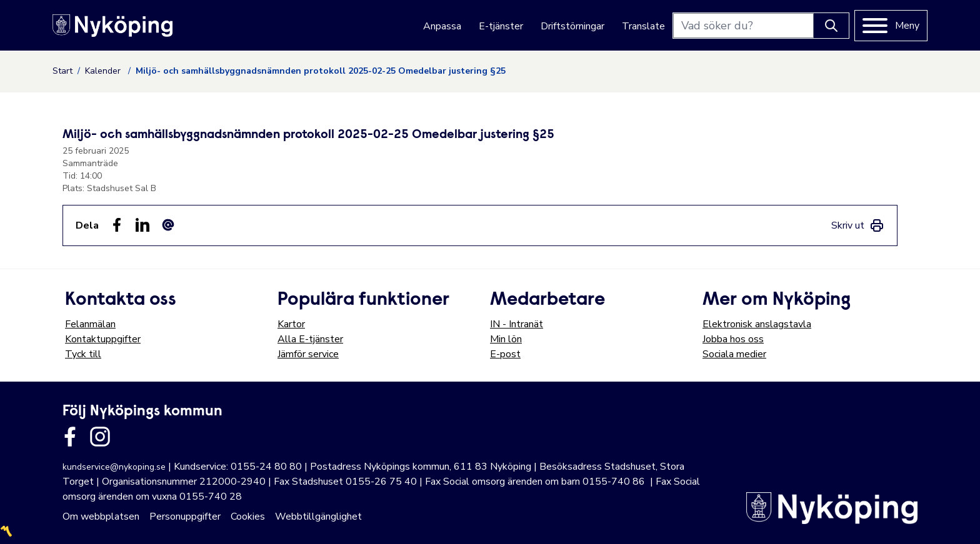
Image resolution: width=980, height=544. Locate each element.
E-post (505, 354)
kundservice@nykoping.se (114, 467)
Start (62, 71)
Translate (643, 26)
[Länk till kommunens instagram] (100, 437)
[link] (858, 225)
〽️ (6, 532)
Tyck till (83, 354)
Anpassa (442, 26)
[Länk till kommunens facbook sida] (70, 437)
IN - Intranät (517, 324)
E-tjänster (501, 26)
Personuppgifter (185, 517)
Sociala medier (734, 354)
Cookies (248, 517)
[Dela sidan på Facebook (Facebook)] (117, 225)
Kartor (291, 324)
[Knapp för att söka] (831, 26)
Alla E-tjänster (310, 339)
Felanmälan (90, 324)
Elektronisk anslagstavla (757, 324)
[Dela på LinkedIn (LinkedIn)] (142, 225)
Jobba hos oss (733, 339)
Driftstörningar (572, 26)
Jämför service (308, 354)
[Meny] (891, 26)
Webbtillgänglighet (318, 517)
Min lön (506, 339)
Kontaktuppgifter (103, 339)
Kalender (104, 71)
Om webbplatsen (101, 517)
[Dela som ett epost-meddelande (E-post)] (168, 225)
